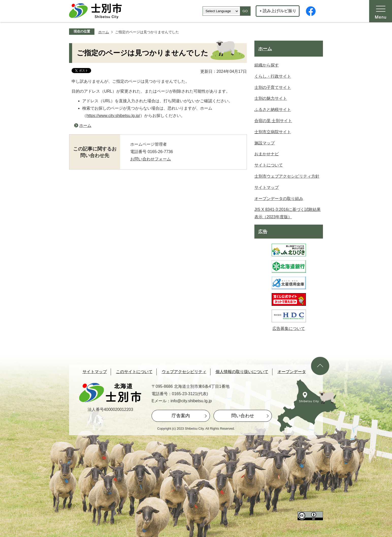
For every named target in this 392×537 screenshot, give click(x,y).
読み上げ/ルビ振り (280, 11)
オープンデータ (292, 372)
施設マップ (265, 143)
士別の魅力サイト (271, 98)
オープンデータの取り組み (279, 199)
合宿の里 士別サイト (273, 121)
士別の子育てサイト (273, 87)
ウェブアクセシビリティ (184, 372)
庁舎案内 (181, 416)
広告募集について (289, 329)
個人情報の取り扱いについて (242, 372)
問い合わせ (243, 416)
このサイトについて (134, 372)
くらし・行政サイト (273, 76)
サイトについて (269, 165)
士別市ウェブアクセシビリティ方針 (287, 176)
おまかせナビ (267, 154)
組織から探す (267, 65)
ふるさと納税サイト (273, 110)
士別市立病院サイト (273, 132)
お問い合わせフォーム (151, 159)
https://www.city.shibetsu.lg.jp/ (113, 116)
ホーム (104, 32)
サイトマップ (267, 187)
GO (245, 11)
